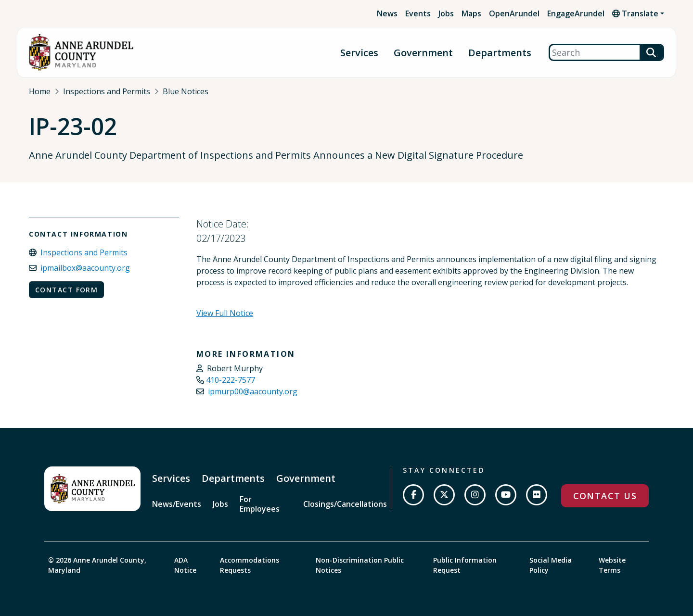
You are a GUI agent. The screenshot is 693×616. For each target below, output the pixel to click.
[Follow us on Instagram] (475, 495)
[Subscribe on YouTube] (506, 495)
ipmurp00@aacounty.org (253, 391)
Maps (471, 13)
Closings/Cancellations (345, 504)
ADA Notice (185, 565)
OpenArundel (514, 13)
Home (40, 91)
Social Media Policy (551, 565)
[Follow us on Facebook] (413, 495)
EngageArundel (576, 13)
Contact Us (605, 496)
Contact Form (66, 290)
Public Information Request (465, 565)
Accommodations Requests (250, 565)
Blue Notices (186, 91)
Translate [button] (635, 13)
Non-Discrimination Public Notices (360, 565)
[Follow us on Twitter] (444, 495)
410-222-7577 (231, 380)
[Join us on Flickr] (537, 495)
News (387, 13)
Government (423, 53)
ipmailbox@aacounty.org (85, 268)
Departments (500, 53)
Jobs (446, 13)
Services (359, 53)
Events (418, 13)
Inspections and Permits (107, 91)
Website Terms (612, 565)
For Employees (260, 504)
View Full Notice (225, 313)
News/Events (177, 504)
